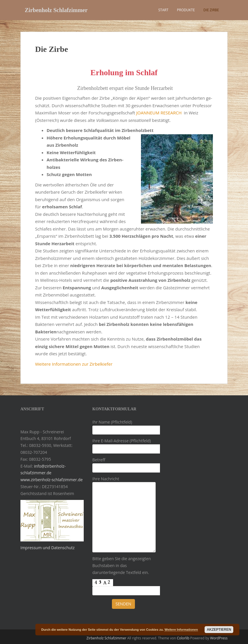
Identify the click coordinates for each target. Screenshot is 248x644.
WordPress (219, 638)
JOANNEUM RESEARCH (159, 113)
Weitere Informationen (181, 630)
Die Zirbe (211, 10)
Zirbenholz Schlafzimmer (56, 10)
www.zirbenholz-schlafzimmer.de (51, 480)
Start (163, 10)
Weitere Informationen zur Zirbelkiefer (74, 364)
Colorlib (183, 638)
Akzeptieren (219, 630)
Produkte (186, 10)
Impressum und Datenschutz (47, 548)
